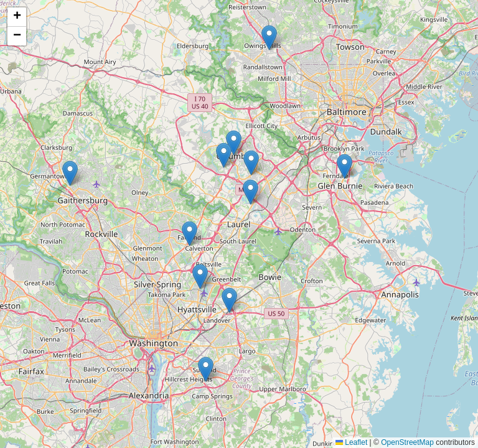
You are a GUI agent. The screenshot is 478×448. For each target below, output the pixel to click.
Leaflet (351, 442)
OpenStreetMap (407, 442)
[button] (229, 300)
